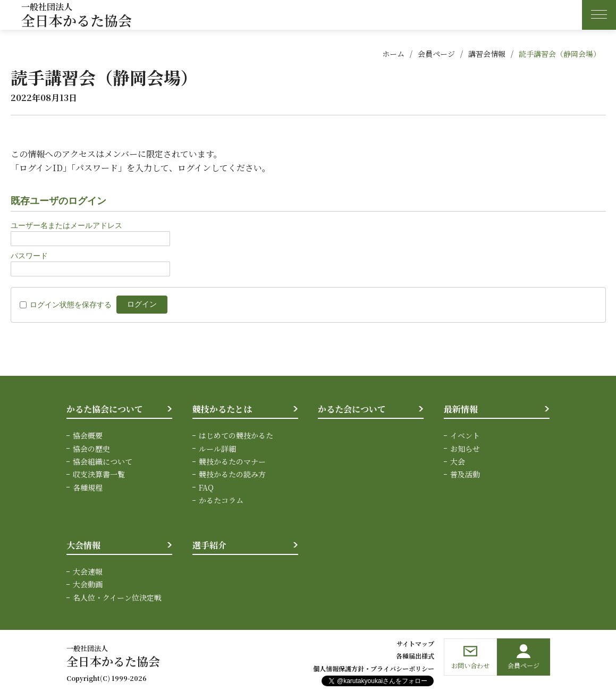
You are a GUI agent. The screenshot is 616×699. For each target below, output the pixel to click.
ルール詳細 (217, 449)
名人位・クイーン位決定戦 (117, 597)
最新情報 (461, 409)
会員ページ (436, 54)
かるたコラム (221, 500)
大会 (458, 461)
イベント (465, 435)
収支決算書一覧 (99, 474)
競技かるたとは (222, 409)
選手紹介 (209, 545)
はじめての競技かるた (236, 435)
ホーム (393, 54)
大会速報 (88, 571)
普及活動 (465, 474)
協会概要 (88, 435)
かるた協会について (105, 409)
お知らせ (465, 449)
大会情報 (83, 545)
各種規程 (88, 487)
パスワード (29, 256)
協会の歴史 (91, 449)
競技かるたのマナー (232, 461)
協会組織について (103, 461)
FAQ (206, 487)
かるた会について (352, 409)
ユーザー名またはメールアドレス (66, 225)
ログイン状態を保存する (71, 305)
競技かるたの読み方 (232, 474)
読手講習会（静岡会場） (560, 54)
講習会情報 (487, 54)
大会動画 (88, 584)
